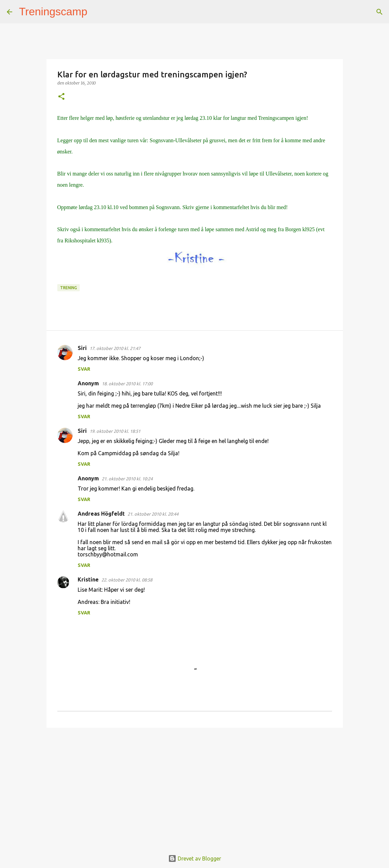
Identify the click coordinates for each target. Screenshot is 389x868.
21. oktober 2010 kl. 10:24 (127, 479)
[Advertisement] (195, 786)
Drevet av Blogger (195, 858)
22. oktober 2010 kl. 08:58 (127, 580)
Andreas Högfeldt (101, 514)
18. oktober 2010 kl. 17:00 (127, 384)
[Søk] (97, 12)
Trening (69, 288)
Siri (82, 348)
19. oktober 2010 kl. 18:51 (115, 431)
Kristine (88, 579)
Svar (84, 369)
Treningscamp (53, 12)
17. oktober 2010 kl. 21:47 (115, 348)
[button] (61, 97)
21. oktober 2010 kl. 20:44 (153, 514)
